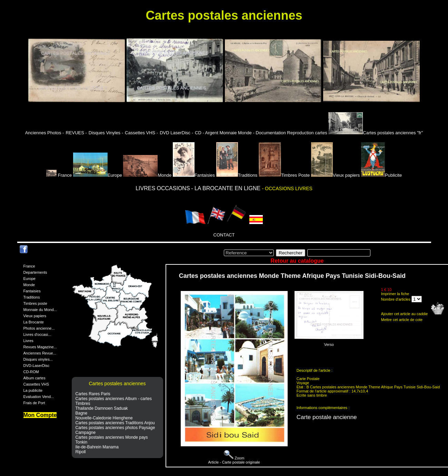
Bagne (82, 413)
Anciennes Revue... (40, 353)
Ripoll (81, 452)
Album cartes (34, 378)
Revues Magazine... (40, 347)
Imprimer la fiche (395, 294)
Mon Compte (40, 415)
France (60, 175)
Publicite (381, 175)
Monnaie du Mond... (40, 310)
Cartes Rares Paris (93, 394)
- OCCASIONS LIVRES (287, 188)
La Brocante (34, 322)
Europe (98, 175)
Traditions (237, 175)
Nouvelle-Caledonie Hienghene (104, 418)
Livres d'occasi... (37, 334)
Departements (35, 272)
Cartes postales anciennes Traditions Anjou (115, 423)
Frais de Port (34, 403)
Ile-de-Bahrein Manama (97, 447)
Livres (28, 341)
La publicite (33, 390)
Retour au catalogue (297, 261)
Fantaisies (194, 175)
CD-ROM (31, 372)
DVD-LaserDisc (37, 366)
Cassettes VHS (36, 384)
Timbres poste (35, 303)
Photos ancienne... (39, 328)
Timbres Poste (284, 175)
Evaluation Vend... (39, 397)
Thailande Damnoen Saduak (102, 408)
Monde (147, 175)
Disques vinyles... (38, 359)
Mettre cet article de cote (402, 320)
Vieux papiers (336, 175)
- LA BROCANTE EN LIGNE (226, 188)
